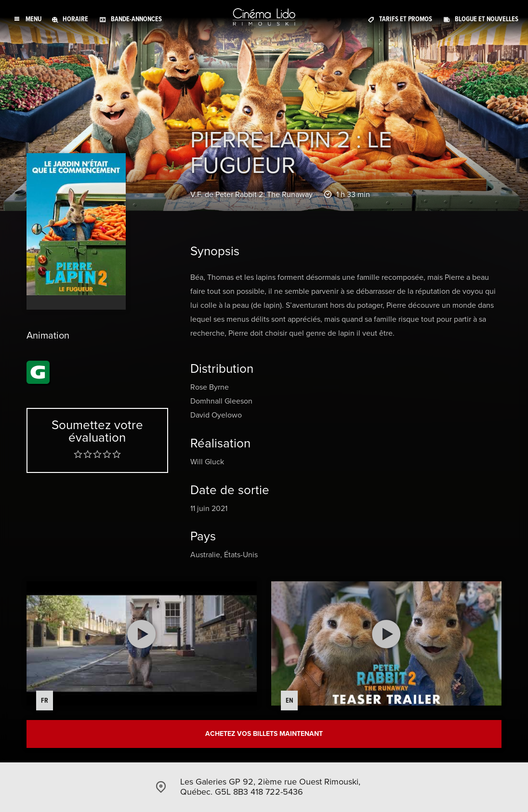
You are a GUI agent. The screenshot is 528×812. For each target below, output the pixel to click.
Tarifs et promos (406, 19)
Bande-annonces (136, 19)
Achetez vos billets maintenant (264, 734)
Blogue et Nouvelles (487, 19)
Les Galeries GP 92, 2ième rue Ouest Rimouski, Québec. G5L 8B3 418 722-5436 (270, 787)
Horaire (75, 19)
